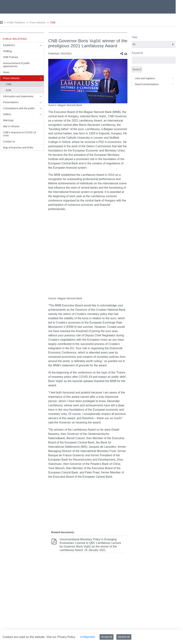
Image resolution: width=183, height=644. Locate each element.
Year (135, 37)
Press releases (38, 22)
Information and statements (18, 96)
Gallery (7, 114)
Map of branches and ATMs (18, 148)
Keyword (137, 53)
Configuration (87, 637)
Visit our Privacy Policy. (61, 637)
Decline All (124, 637)
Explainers (9, 45)
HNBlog (7, 51)
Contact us (9, 142)
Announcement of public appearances (16, 65)
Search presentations (155, 84)
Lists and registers (155, 78)
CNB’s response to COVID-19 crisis (20, 134)
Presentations (11, 102)
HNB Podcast (11, 57)
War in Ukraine (11, 126)
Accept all (107, 637)
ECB (8, 90)
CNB (53, 22)
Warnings (8, 120)
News (6, 72)
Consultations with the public (19, 108)
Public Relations (16, 22)
